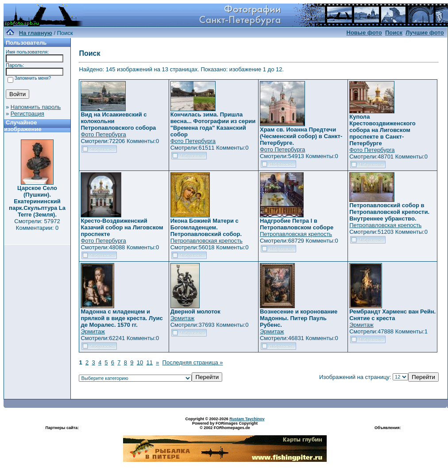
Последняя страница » (193, 362)
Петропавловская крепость (207, 241)
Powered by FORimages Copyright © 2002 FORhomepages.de (225, 426)
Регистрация (27, 114)
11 (149, 362)
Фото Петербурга (103, 134)
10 (140, 362)
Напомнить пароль (36, 107)
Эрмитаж (93, 331)
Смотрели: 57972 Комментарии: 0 (37, 224)
